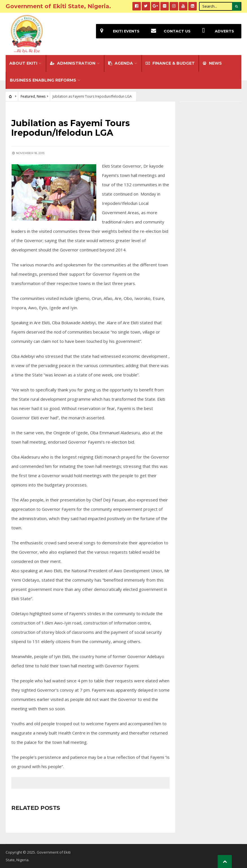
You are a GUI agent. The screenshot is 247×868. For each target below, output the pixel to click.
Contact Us (169, 31)
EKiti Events (118, 31)
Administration (73, 63)
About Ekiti (23, 63)
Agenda (121, 63)
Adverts (216, 31)
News (41, 96)
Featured (28, 96)
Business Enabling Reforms (43, 80)
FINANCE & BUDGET (170, 63)
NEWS (212, 63)
